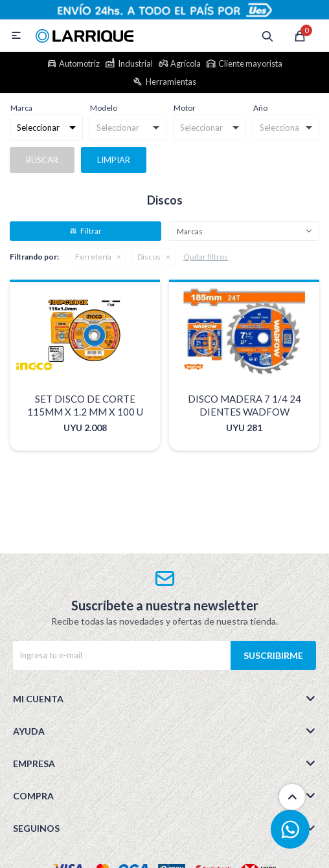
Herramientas (171, 82)
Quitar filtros (206, 257)
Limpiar (114, 160)
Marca (21, 108)
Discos (149, 257)
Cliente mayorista (250, 63)
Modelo (104, 108)
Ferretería (93, 257)
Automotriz (79, 63)
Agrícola (186, 63)
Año (260, 108)
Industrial (135, 63)
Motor (185, 108)
